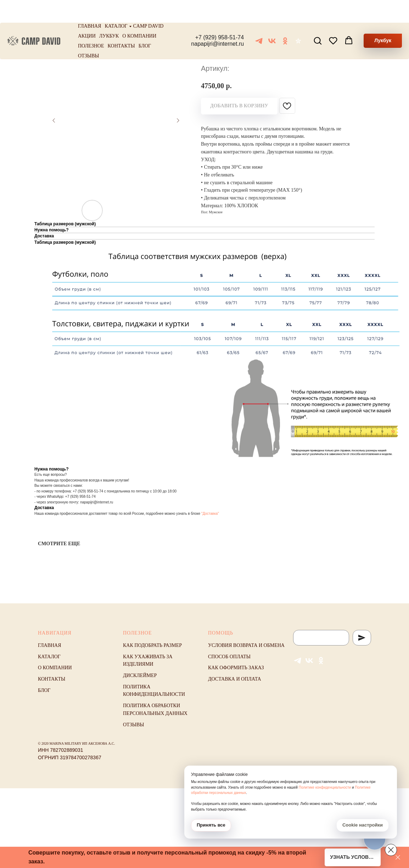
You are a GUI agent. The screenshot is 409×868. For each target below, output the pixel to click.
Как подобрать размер (152, 645)
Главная (90, 3)
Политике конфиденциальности (325, 787)
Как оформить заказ (236, 668)
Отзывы (88, 33)
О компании (139, 13)
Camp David (148, 3)
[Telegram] (259, 18)
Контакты (121, 23)
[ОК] (285, 18)
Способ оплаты (229, 657)
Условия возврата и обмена (246, 645)
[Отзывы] (298, 18)
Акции (87, 13)
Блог (145, 23)
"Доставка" (210, 514)
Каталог (116, 3)
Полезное (91, 23)
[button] (318, 18)
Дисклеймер (140, 675)
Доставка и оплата (235, 679)
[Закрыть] (398, 858)
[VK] (272, 18)
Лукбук (109, 13)
